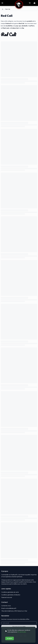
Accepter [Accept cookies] (10, 638)
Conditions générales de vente (10, 592)
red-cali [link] (8, 9)
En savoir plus (22, 632)
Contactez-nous (6, 606)
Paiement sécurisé (7, 597)
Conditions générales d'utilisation (11, 595)
